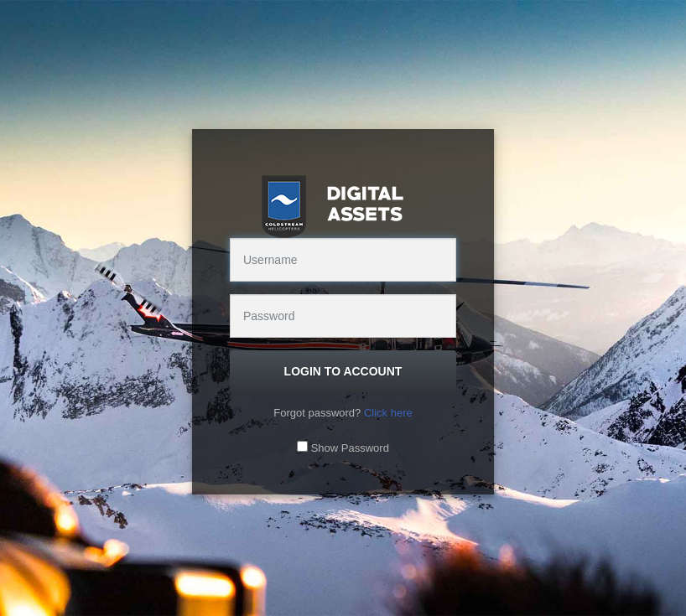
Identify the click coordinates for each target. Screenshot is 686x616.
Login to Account (343, 371)
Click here (388, 413)
